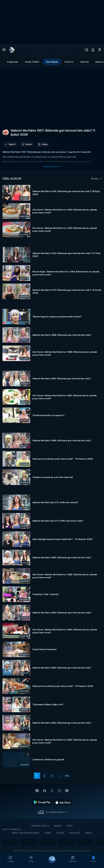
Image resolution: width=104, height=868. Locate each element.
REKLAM (58, 826)
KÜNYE (69, 826)
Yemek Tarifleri (32, 62)
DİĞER (88, 833)
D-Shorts (69, 62)
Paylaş (43, 144)
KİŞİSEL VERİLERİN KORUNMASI (26, 833)
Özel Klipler (52, 62)
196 (67, 776)
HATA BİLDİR (74, 833)
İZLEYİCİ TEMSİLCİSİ (11, 829)
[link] (12, 50)
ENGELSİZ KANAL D (40, 826)
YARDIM (48, 833)
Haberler (85, 62)
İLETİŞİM (60, 833)
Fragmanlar (13, 62)
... (59, 776)
